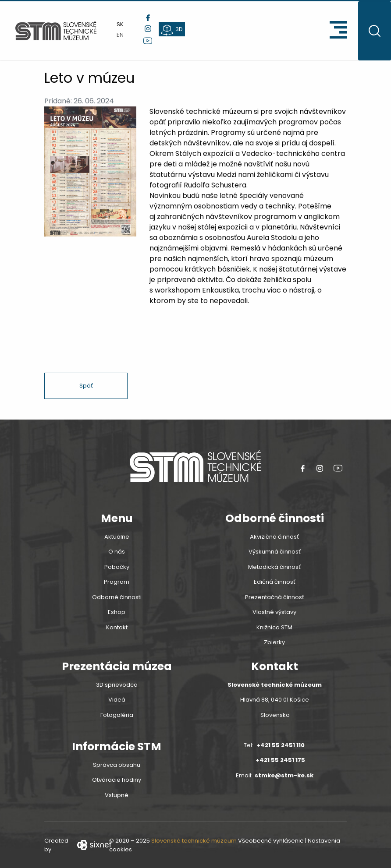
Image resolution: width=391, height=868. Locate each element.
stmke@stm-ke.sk (284, 775)
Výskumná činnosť (275, 552)
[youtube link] (148, 41)
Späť (86, 386)
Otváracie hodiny (117, 780)
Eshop (117, 612)
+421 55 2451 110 (281, 745)
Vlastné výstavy (274, 612)
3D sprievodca (117, 685)
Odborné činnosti (117, 597)
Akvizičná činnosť (274, 537)
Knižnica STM (274, 627)
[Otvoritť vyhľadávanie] (375, 31)
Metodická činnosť (274, 567)
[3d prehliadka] (172, 29)
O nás (117, 552)
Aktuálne (117, 537)
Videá (117, 700)
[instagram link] (148, 29)
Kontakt (117, 627)
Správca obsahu (117, 765)
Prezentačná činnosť (275, 597)
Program (117, 582)
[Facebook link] (148, 18)
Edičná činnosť (275, 582)
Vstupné (117, 795)
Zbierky (274, 642)
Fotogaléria (117, 715)
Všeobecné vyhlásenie (271, 841)
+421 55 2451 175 (280, 760)
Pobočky (117, 567)
